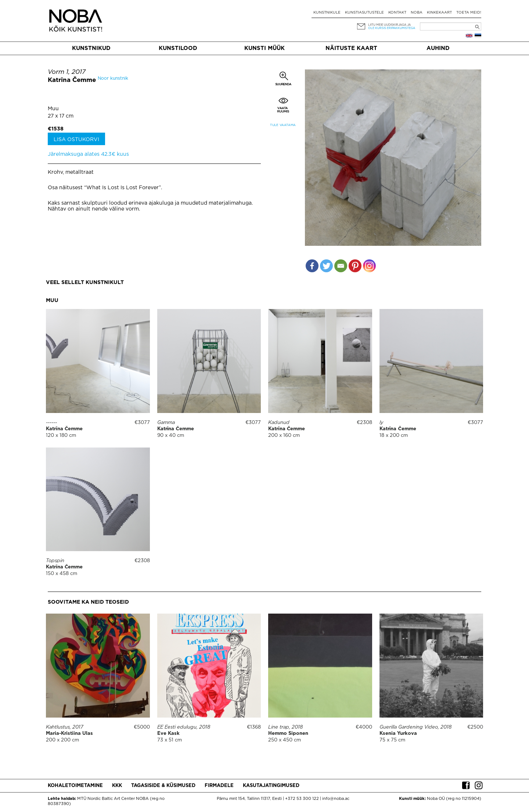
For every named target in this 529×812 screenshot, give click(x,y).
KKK (117, 786)
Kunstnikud (91, 48)
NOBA (417, 13)
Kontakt (397, 13)
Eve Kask (168, 734)
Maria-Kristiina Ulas (69, 734)
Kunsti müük (264, 48)
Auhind (438, 48)
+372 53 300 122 (302, 799)
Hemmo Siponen (288, 734)
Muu (53, 109)
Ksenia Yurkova (398, 734)
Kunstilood (178, 48)
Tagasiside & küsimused (163, 786)
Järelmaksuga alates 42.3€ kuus (88, 154)
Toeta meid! (469, 13)
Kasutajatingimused (271, 786)
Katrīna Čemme (72, 80)
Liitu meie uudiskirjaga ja (389, 25)
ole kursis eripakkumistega (392, 28)
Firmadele (219, 786)
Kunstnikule (327, 13)
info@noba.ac (336, 799)
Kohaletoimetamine (75, 786)
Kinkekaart (439, 13)
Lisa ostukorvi (76, 140)
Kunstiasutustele (364, 13)
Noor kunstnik (113, 78)
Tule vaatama (283, 125)
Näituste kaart (351, 48)
